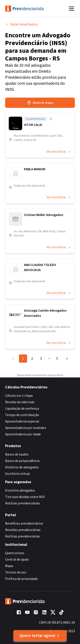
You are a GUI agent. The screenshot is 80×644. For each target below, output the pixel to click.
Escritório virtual (17, 474)
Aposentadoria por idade (23, 434)
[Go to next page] (66, 359)
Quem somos (15, 553)
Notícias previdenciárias (23, 503)
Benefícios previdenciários (24, 523)
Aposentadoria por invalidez (26, 428)
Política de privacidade (21, 579)
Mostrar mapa (40, 103)
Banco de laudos (17, 454)
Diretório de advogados (22, 467)
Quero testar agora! (40, 636)
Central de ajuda (17, 560)
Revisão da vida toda (20, 402)
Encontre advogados (20, 490)
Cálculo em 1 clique (19, 396)
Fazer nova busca (21, 24)
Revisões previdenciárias (23, 530)
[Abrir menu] (71, 9)
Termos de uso (16, 572)
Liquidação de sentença (22, 409)
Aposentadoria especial (22, 421)
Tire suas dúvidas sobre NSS (25, 497)
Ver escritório (59, 152)
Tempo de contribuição (22, 415)
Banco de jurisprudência (22, 461)
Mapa (9, 566)
